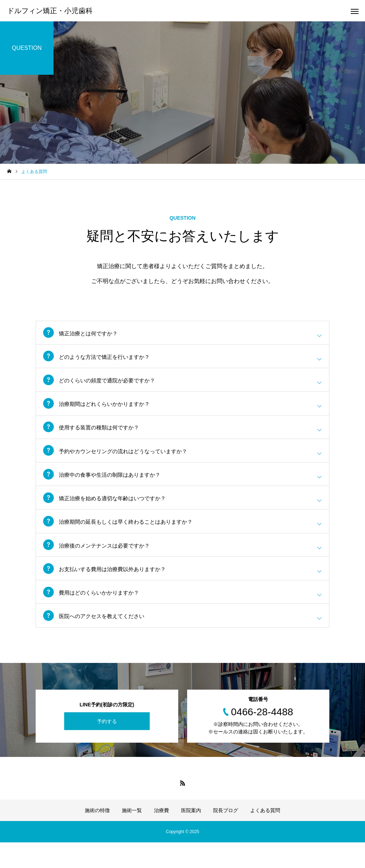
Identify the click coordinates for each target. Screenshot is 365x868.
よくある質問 (265, 836)
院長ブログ (226, 836)
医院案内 (191, 836)
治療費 (161, 836)
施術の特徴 (97, 836)
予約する (107, 747)
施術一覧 (132, 836)
